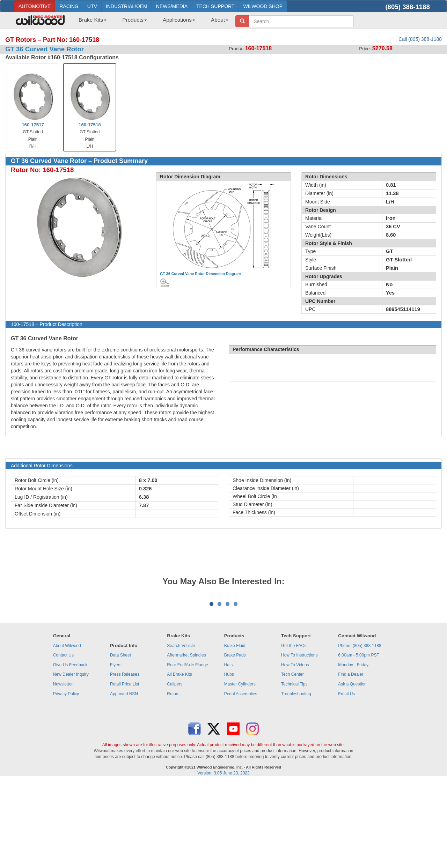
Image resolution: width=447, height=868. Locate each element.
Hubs (229, 761)
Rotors (173, 780)
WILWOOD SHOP (263, 6)
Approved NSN (124, 780)
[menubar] (151, 22)
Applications (179, 20)
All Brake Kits (179, 761)
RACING (69, 6)
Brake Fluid (235, 732)
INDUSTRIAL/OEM (127, 6)
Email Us (346, 780)
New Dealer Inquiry (71, 761)
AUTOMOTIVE (35, 6)
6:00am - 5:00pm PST (358, 742)
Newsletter (63, 771)
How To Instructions (299, 742)
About (220, 20)
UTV (92, 6)
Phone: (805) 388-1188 (360, 732)
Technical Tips (294, 771)
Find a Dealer (351, 761)
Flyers (116, 751)
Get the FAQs (294, 732)
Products (135, 20)
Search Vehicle (181, 732)
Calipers (175, 771)
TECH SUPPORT (215, 6)
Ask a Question (352, 771)
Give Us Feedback (70, 751)
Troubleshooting (296, 780)
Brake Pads (235, 742)
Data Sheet (120, 742)
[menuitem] (90, 22)
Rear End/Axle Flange (187, 751)
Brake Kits (93, 20)
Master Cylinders (240, 771)
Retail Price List (124, 771)
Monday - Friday (353, 751)
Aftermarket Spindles (186, 742)
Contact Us (63, 742)
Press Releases (125, 761)
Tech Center (292, 761)
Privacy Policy (66, 780)
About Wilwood (67, 732)
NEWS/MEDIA (172, 6)
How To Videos (295, 751)
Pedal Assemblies (241, 780)
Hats (229, 751)
